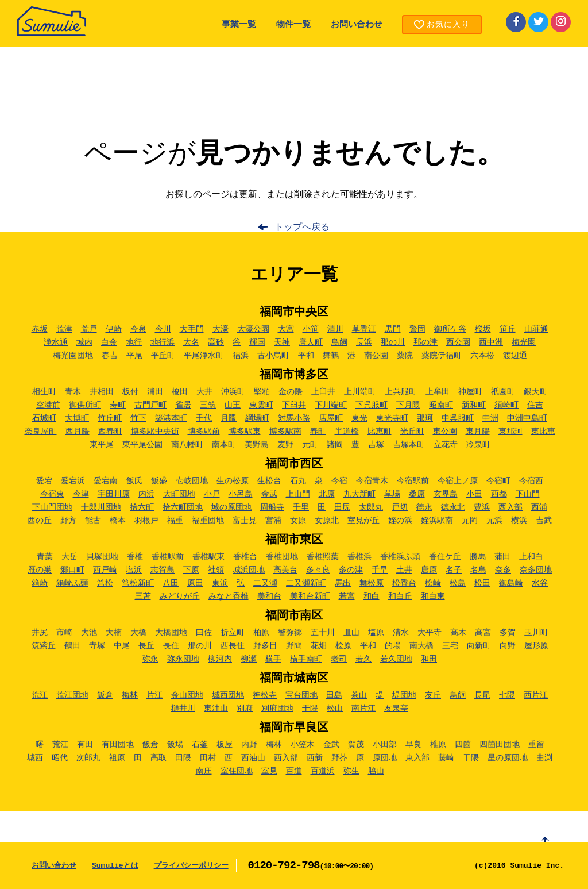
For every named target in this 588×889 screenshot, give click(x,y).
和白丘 (400, 596)
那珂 (425, 418)
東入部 (417, 758)
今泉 (138, 329)
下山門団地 (52, 507)
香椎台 (245, 557)
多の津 (351, 570)
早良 (413, 745)
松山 (335, 709)
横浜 (519, 521)
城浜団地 (249, 570)
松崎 (433, 583)
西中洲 (491, 342)
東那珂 (510, 432)
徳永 (424, 507)
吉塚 (376, 445)
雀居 (183, 405)
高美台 (285, 570)
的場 (393, 646)
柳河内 (220, 659)
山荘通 (536, 329)
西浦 (539, 507)
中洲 (490, 418)
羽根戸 (146, 521)
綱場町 (257, 418)
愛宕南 (106, 481)
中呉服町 (458, 418)
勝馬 (478, 557)
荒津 (64, 329)
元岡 (470, 521)
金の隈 (291, 392)
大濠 (220, 329)
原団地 (385, 758)
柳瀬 (249, 659)
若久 (363, 659)
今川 (163, 329)
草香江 (364, 329)
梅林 (130, 695)
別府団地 (277, 709)
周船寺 (272, 507)
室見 (269, 771)
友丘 (433, 695)
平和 (306, 356)
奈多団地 (536, 570)
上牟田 (438, 392)
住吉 (535, 405)
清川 (335, 329)
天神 (282, 342)
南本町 (224, 445)
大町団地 (179, 494)
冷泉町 (478, 445)
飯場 (175, 745)
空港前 (48, 405)
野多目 (265, 646)
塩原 (376, 633)
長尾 (482, 695)
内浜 (146, 494)
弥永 (150, 659)
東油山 (216, 709)
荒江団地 (72, 695)
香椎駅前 (168, 557)
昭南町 (441, 405)
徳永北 (453, 507)
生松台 (269, 481)
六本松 (482, 356)
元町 (310, 445)
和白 (372, 596)
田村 (208, 758)
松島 (458, 583)
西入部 (510, 507)
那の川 (393, 342)
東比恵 (543, 432)
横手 (273, 659)
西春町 (110, 432)
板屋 (225, 745)
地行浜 (163, 342)
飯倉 (105, 695)
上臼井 (323, 392)
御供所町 (85, 405)
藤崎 (446, 758)
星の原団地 (508, 758)
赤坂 (40, 329)
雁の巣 (40, 570)
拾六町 (142, 507)
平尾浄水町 (204, 356)
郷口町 (72, 570)
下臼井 (294, 405)
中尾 (122, 646)
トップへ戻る (302, 228)
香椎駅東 (208, 557)
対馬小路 (294, 418)
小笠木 (303, 745)
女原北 (327, 521)
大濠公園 (253, 329)
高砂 (216, 342)
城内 (84, 342)
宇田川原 (114, 494)
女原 (298, 521)
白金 (109, 342)
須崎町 (506, 405)
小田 (474, 494)
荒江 (40, 695)
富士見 (245, 521)
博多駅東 (245, 432)
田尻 (342, 507)
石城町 (44, 418)
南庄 (204, 771)
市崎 (64, 633)
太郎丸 (371, 507)
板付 (130, 392)
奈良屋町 (41, 432)
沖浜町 (233, 392)
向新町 (479, 646)
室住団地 (237, 771)
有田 (85, 745)
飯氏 (134, 481)
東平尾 (102, 445)
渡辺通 (515, 356)
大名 (191, 342)
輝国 (257, 342)
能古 (93, 521)
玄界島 (446, 494)
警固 (417, 329)
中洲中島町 (527, 418)
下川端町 (331, 405)
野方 (68, 521)
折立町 (233, 633)
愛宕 (44, 481)
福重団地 (208, 521)
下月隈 (408, 405)
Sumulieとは (115, 866)
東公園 (445, 432)
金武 (269, 494)
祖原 (117, 758)
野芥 (339, 758)
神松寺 (265, 695)
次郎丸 (88, 758)
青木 (73, 392)
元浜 (494, 521)
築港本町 (171, 418)
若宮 (347, 596)
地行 (134, 342)
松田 (482, 583)
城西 (35, 758)
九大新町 (359, 494)
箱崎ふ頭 (72, 583)
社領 (216, 570)
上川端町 (360, 392)
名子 (454, 570)
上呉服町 (401, 392)
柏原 (261, 633)
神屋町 (470, 392)
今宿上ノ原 (458, 481)
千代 (204, 418)
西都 (499, 494)
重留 (536, 745)
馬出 (343, 583)
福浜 (241, 356)
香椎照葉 (323, 557)
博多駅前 (204, 432)
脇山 (376, 771)
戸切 (400, 507)
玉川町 (536, 633)
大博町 (77, 418)
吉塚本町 (409, 445)
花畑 (319, 646)
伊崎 (114, 329)
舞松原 (372, 583)
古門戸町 (150, 405)
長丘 (146, 646)
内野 (249, 745)
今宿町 (498, 481)
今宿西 (531, 481)
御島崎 (511, 583)
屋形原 (536, 646)
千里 (301, 507)
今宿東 (52, 494)
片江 (154, 695)
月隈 (229, 418)
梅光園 (524, 342)
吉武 (544, 521)
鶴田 (72, 646)
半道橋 (347, 432)
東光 (359, 418)
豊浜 (482, 507)
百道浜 (323, 771)
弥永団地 (183, 659)
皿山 (351, 633)
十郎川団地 (101, 507)
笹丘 (508, 329)
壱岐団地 (192, 481)
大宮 (286, 329)
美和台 (269, 596)
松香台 (404, 583)
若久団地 (396, 659)
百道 (294, 771)
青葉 (45, 557)
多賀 (508, 633)
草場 (392, 494)
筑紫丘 (44, 646)
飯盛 (159, 481)
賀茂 (356, 745)
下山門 (528, 494)
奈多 (503, 570)
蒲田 (502, 557)
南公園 (376, 356)
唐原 (429, 570)
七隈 (507, 695)
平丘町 (163, 356)
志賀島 (163, 570)
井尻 (40, 633)
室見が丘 (363, 521)
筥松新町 (138, 583)
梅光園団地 (73, 356)
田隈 (183, 758)
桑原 (417, 494)
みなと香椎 (229, 596)
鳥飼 (339, 342)
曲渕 (544, 758)
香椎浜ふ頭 (400, 557)
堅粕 (262, 392)
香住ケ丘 (445, 557)
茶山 (359, 695)
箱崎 (40, 583)
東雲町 (261, 405)
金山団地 (187, 695)
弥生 (351, 771)
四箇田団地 (500, 745)
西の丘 (40, 521)
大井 (204, 392)
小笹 (311, 329)
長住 (171, 646)
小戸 (212, 494)
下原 (191, 570)
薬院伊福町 (442, 356)
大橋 (138, 633)
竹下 (138, 418)
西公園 (458, 342)
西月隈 (78, 432)
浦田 (155, 392)
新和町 (474, 405)
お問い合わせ (357, 25)
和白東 (433, 596)
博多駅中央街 (155, 432)
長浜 (364, 342)
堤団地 (404, 695)
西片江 (536, 695)
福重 (175, 521)
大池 (89, 633)
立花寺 (446, 445)
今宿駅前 (413, 481)
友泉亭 (396, 709)
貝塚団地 (102, 557)
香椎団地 (282, 557)
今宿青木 (372, 481)
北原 (327, 494)
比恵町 (380, 432)
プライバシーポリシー (191, 866)
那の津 (425, 342)
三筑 (208, 405)
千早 (380, 570)
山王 (233, 405)
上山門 (298, 494)
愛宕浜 (73, 481)
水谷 (540, 583)
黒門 (393, 329)
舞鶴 (331, 356)
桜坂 (483, 329)
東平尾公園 (142, 445)
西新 (315, 758)
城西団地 (228, 695)
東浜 (220, 583)
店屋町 (331, 418)
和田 (429, 659)
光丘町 (412, 432)
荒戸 (89, 329)
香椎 (135, 557)
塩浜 (134, 570)
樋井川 (183, 709)
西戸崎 (105, 570)
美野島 (257, 445)
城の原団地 (231, 507)
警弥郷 (290, 633)
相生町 (44, 392)
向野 (508, 646)
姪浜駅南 (437, 521)
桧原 (343, 646)
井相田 (102, 392)
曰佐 (204, 633)
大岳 (69, 557)
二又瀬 (265, 583)
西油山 (253, 758)
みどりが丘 (180, 596)
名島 (478, 570)
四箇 (463, 745)
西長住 (233, 646)
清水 (401, 633)
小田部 (385, 745)
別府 (245, 709)
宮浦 (273, 521)
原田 (195, 583)
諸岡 (335, 445)
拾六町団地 (183, 507)
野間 (294, 646)
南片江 (363, 709)
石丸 (298, 481)
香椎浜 (359, 557)
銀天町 (536, 392)
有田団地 (118, 745)
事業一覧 (239, 25)
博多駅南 (285, 432)
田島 (334, 695)
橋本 (118, 521)
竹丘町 (110, 418)
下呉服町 (372, 405)
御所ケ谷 (450, 329)
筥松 (105, 583)
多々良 (318, 570)
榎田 (180, 392)
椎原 (438, 745)
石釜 (200, 745)
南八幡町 (187, 445)
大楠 (114, 633)
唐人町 (311, 342)
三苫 (143, 596)
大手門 (192, 329)
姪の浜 (400, 521)
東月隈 (478, 432)
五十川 (323, 633)
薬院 (405, 356)
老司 (339, 659)
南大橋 (421, 646)
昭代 (60, 758)
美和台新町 (310, 596)
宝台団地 (301, 695)
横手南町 (306, 659)
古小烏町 (273, 356)
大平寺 (430, 633)
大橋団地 (171, 633)
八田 (171, 583)
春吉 (110, 356)
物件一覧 (293, 25)
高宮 (483, 633)
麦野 (285, 445)
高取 (158, 758)
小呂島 (241, 494)
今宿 (339, 481)
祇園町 (503, 392)
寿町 (118, 405)
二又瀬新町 (306, 583)
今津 (81, 494)
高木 (458, 633)
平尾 (134, 356)
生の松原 (233, 481)
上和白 (531, 557)
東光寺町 (392, 418)
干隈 (310, 709)
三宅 (450, 646)
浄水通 (56, 342)
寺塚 (97, 646)
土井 (404, 570)
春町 (318, 432)
